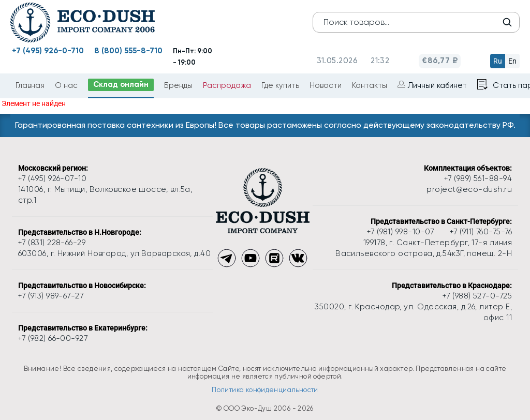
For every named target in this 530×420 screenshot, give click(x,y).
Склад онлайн (121, 84)
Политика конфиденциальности (265, 390)
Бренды (178, 85)
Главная (30, 85)
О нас (66, 85)
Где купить (280, 85)
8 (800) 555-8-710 (128, 51)
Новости (326, 85)
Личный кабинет (437, 85)
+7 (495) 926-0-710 (48, 51)
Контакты (370, 85)
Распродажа (227, 85)
